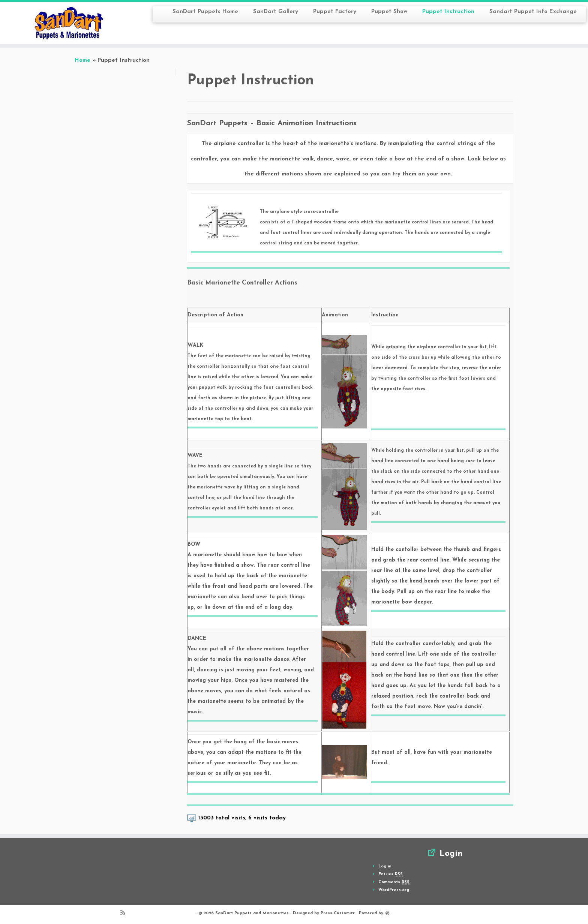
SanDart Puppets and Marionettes (252, 913)
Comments (394, 882)
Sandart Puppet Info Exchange (533, 12)
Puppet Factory (335, 12)
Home (82, 61)
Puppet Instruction (448, 12)
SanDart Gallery (276, 12)
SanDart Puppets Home (205, 12)
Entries (391, 874)
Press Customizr (338, 913)
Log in (385, 866)
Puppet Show (389, 12)
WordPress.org (394, 890)
